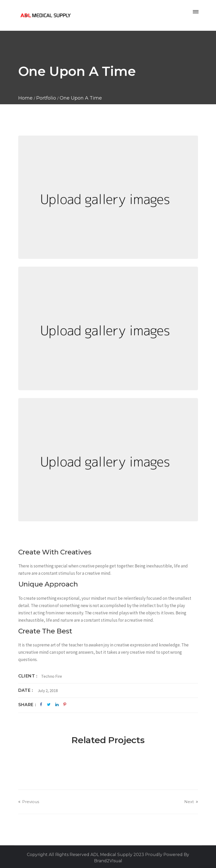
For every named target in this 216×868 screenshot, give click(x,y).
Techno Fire (51, 676)
